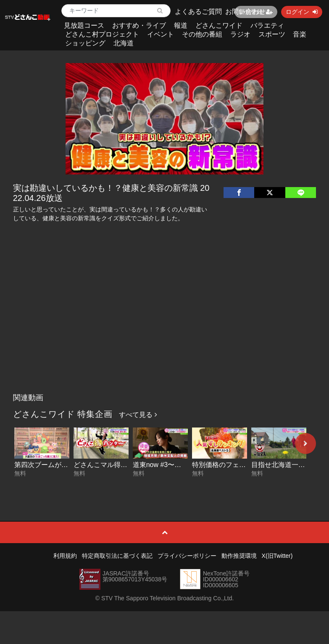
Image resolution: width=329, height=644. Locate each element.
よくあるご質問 (198, 12)
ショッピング (85, 43)
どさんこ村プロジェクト (102, 34)
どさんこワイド (219, 25)
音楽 (300, 34)
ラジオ (240, 34)
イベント (161, 34)
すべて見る (138, 415)
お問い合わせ (245, 12)
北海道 (124, 43)
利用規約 (65, 556)
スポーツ (272, 34)
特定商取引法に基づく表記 (117, 556)
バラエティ (267, 25)
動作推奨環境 (239, 556)
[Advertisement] (164, 326)
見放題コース (84, 25)
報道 (181, 25)
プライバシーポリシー (187, 556)
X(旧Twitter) (277, 556)
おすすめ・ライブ (139, 25)
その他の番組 (202, 34)
